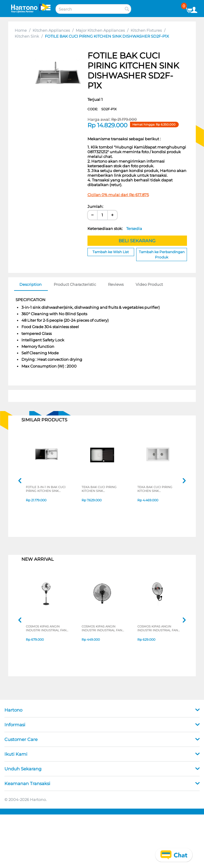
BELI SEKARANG (137, 241)
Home (21, 30)
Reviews (116, 284)
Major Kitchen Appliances (100, 30)
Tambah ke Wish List (111, 252)
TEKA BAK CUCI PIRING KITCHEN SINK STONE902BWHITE (156, 489)
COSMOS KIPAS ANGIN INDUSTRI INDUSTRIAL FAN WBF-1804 (101, 629)
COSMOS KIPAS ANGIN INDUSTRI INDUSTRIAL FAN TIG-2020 (45, 629)
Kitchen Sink (27, 36)
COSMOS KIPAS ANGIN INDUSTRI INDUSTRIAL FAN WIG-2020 (156, 629)
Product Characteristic (75, 284)
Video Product (149, 284)
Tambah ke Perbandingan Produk (162, 254)
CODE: (102, 109)
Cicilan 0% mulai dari (118, 195)
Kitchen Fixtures (146, 30)
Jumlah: (95, 206)
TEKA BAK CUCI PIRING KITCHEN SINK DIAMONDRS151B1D (101, 489)
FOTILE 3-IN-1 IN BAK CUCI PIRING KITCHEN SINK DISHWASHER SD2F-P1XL (47, 489)
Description (31, 284)
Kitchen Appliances (51, 30)
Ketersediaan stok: (115, 228)
